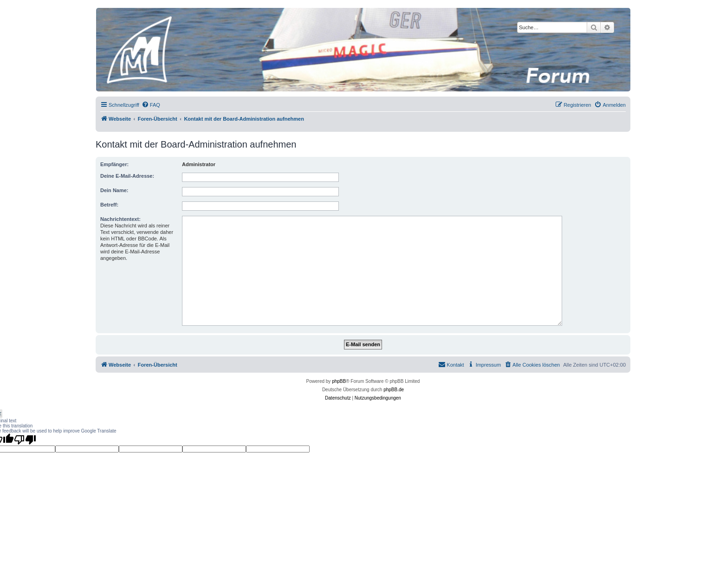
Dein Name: (114, 190)
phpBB (339, 381)
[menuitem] (151, 105)
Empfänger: (114, 164)
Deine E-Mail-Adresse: (127, 176)
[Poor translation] (25, 439)
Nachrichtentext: (120, 219)
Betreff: (109, 205)
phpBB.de (394, 390)
